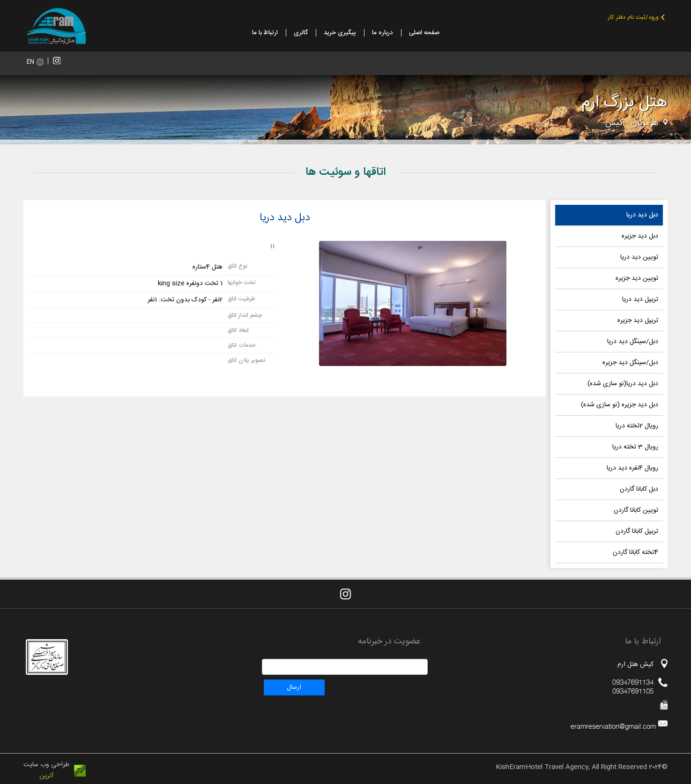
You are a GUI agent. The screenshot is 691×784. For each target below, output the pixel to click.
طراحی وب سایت (46, 765)
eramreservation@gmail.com (613, 726)
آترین (46, 776)
